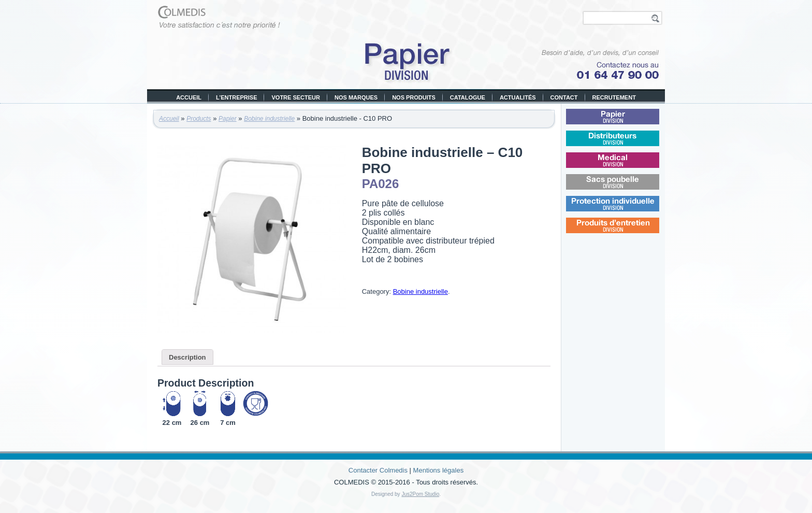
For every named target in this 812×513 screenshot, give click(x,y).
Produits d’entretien (628, 231)
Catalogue (468, 97)
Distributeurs (627, 144)
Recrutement (614, 97)
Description (187, 357)
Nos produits (414, 97)
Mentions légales (439, 470)
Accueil (189, 97)
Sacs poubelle (627, 188)
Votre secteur (296, 97)
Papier (228, 119)
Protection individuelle (628, 210)
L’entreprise (236, 97)
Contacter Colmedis (378, 470)
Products (199, 119)
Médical (626, 166)
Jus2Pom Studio (420, 494)
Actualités (518, 97)
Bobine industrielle (269, 119)
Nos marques (356, 97)
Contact (564, 97)
